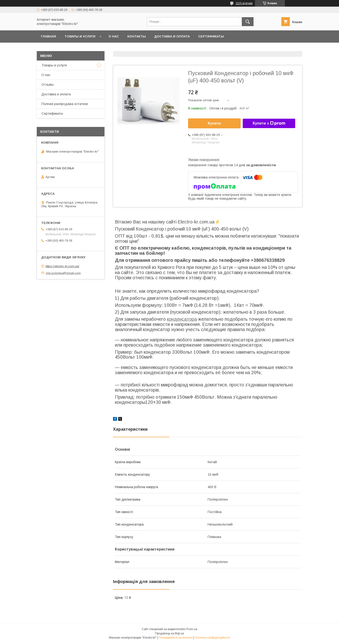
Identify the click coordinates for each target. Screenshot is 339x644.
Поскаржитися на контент (176, 638)
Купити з (269, 123)
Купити (214, 123)
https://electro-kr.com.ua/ (62, 266)
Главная (48, 36)
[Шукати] (248, 22)
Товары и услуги (80, 36)
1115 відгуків (244, 3)
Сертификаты (211, 36)
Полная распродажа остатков (65, 104)
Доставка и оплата (172, 36)
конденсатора (182, 319)
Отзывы (48, 85)
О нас (114, 36)
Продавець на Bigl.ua (169, 633)
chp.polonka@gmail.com (63, 273)
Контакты (137, 36)
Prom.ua (192, 629)
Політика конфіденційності (212, 638)
